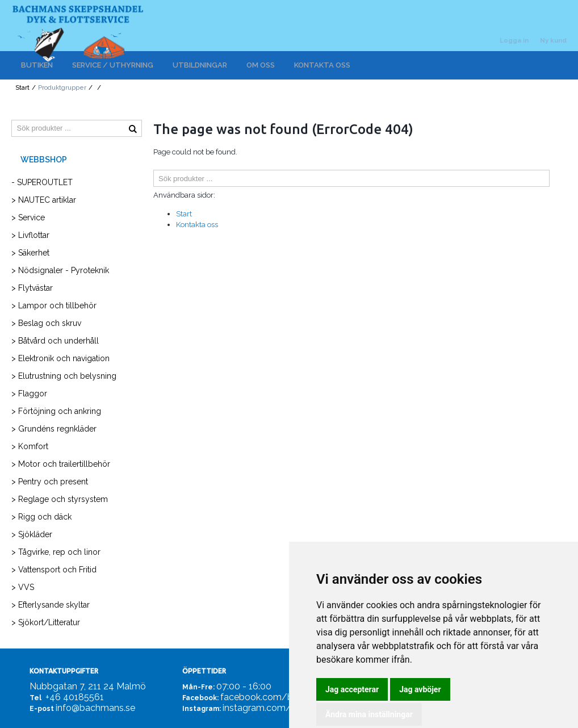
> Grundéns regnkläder (54, 429)
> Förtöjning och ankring (56, 411)
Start (22, 88)
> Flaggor (29, 394)
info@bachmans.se (95, 708)
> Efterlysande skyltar (51, 605)
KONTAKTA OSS (322, 65)
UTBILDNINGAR (200, 65)
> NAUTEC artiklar (44, 200)
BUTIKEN (37, 65)
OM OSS (261, 65)
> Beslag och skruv (46, 323)
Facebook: (200, 698)
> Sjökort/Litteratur (46, 622)
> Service (28, 217)
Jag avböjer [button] (420, 689)
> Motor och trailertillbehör (61, 464)
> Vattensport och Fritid (54, 570)
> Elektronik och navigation (60, 358)
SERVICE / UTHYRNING (113, 65)
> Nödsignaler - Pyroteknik (60, 270)
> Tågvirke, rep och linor (56, 552)
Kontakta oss (197, 225)
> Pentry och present (50, 482)
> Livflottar (30, 235)
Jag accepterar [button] (352, 689)
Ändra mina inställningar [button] (369, 714)
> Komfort (30, 446)
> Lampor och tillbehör (54, 306)
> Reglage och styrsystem (60, 499)
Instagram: (202, 709)
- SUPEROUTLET (42, 182)
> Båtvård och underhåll (55, 341)
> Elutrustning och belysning (64, 376)
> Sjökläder (32, 534)
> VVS (23, 587)
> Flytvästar (32, 288)
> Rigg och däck (41, 517)
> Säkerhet (30, 253)
